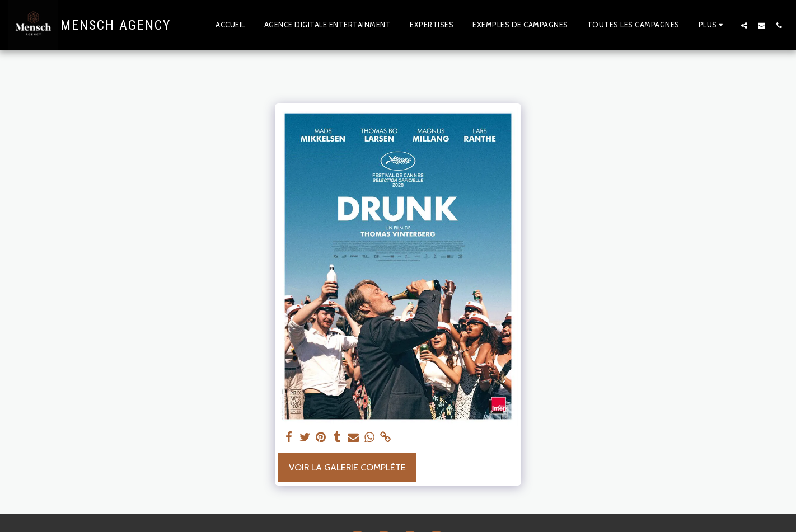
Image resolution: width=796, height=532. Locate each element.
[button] (744, 25)
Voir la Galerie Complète (347, 467)
